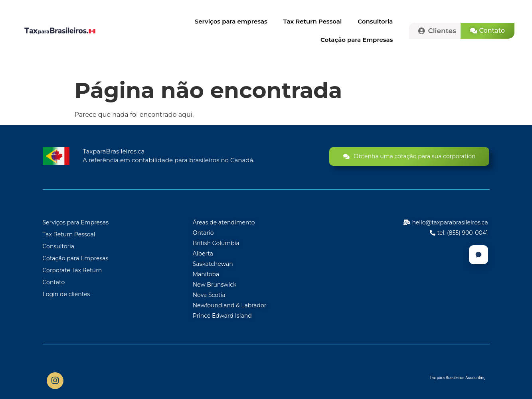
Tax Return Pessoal (312, 21)
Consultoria (375, 21)
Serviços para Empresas (76, 222)
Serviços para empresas (231, 21)
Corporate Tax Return (72, 270)
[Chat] (479, 255)
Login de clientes (66, 294)
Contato (54, 282)
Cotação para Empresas (357, 40)
